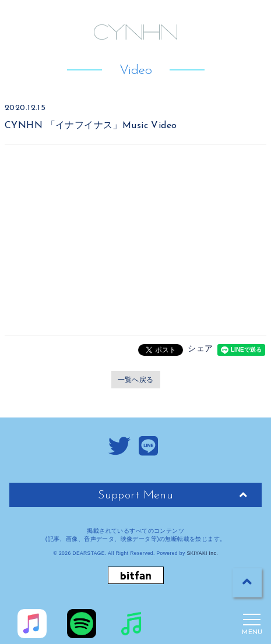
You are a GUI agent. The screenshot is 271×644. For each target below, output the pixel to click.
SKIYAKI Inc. (202, 553)
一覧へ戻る (136, 380)
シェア (200, 348)
